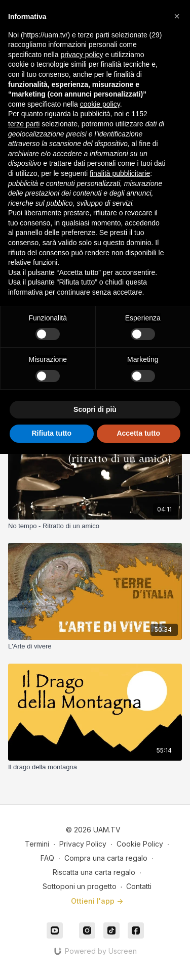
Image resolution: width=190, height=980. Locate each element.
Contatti (139, 886)
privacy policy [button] (82, 55)
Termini (37, 844)
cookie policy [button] (100, 104)
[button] (177, 16)
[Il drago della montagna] (95, 767)
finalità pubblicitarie (120, 173)
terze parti (24, 124)
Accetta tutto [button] (138, 433)
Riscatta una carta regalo (94, 872)
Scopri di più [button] (95, 409)
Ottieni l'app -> (97, 901)
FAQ (47, 858)
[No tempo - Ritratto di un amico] (95, 526)
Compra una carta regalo (106, 858)
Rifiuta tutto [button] (51, 433)
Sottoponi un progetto (80, 886)
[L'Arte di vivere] (95, 646)
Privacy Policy (83, 844)
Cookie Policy (140, 844)
